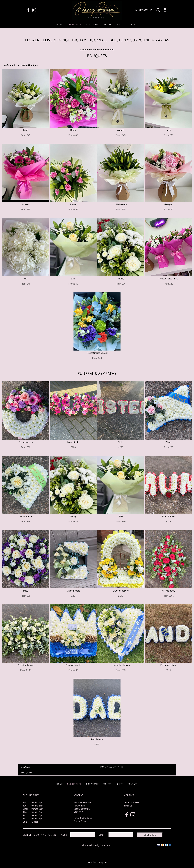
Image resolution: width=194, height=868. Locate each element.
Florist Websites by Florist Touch (97, 845)
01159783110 (145, 10)
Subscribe (150, 835)
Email (102, 835)
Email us (128, 806)
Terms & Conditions (83, 818)
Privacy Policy (80, 821)
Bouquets (27, 773)
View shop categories (97, 862)
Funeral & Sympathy (112, 767)
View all (26, 767)
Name (64, 835)
